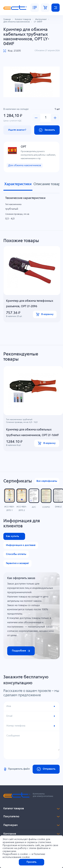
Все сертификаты (47, 481)
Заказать (47, 130)
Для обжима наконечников (25, 166)
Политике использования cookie (24, 856)
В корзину (45, 315)
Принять (32, 862)
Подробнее (21, 651)
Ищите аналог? (17, 130)
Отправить (46, 770)
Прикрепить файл (17, 769)
